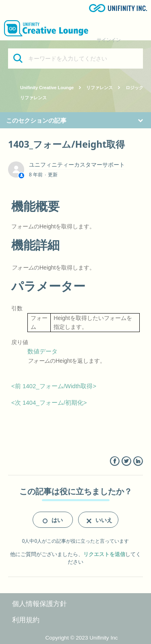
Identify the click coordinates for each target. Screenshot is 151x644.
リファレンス (99, 88)
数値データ (42, 351)
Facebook (115, 461)
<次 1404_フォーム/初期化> (49, 402)
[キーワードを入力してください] (75, 59)
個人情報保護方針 (39, 604)
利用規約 (26, 620)
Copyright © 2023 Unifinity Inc (82, 638)
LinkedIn (138, 461)
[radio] (53, 520)
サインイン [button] (109, 40)
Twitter (126, 461)
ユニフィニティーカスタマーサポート (77, 165)
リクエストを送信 (104, 554)
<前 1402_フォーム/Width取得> (54, 386)
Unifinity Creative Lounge (47, 88)
